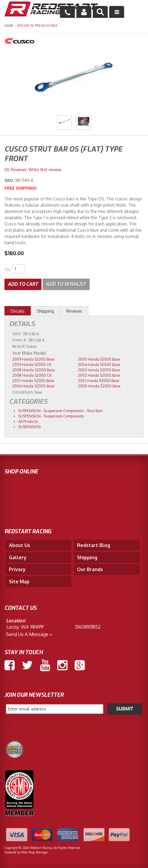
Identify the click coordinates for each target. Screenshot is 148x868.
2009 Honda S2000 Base (33, 359)
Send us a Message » (29, 634)
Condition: (23, 392)
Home (9, 26)
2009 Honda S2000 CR (32, 365)
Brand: (19, 346)
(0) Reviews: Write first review (33, 170)
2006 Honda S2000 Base (33, 386)
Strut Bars (95, 411)
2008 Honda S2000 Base (33, 370)
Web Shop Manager (34, 852)
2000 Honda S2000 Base (99, 386)
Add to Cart (23, 284)
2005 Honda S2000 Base (99, 359)
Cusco (31, 346)
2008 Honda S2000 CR (32, 375)
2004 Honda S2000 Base (99, 365)
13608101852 (88, 627)
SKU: (10, 180)
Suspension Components (64, 411)
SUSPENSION (29, 411)
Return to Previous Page (37, 26)
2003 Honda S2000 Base (99, 370)
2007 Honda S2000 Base (33, 381)
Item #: (20, 340)
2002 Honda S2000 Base (99, 375)
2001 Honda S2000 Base (98, 381)
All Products (28, 421)
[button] (100, 12)
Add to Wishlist (66, 284)
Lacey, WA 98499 (24, 627)
